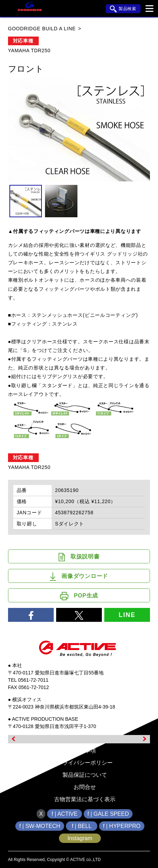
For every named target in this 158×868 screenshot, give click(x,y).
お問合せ (85, 787)
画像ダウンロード (79, 577)
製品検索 (123, 9)
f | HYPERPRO (122, 826)
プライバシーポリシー (85, 763)
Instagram (80, 838)
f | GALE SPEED (108, 814)
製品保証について (85, 775)
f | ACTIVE (65, 814)
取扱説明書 (79, 557)
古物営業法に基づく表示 (85, 799)
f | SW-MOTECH (40, 826)
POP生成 (79, 596)
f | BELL (82, 826)
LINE (127, 615)
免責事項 (85, 750)
